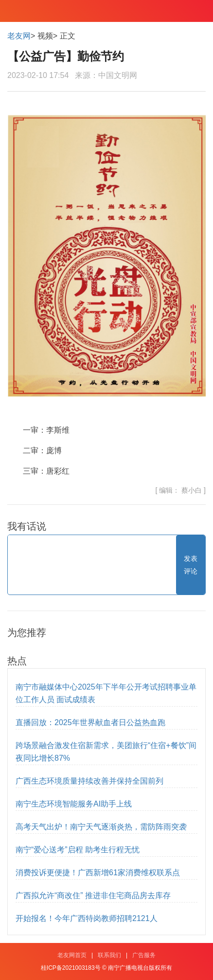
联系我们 (109, 955)
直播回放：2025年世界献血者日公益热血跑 (90, 722)
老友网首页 (72, 955)
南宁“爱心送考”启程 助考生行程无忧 (78, 850)
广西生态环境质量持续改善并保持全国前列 (89, 781)
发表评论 (191, 565)
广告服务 (144, 955)
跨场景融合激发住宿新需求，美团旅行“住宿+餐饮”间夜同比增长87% (106, 752)
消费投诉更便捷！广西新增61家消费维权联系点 (98, 873)
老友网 (19, 36)
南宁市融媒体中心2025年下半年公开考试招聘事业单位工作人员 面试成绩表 (106, 693)
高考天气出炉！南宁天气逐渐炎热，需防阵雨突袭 (101, 827)
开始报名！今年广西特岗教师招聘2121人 (87, 918)
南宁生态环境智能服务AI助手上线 (74, 804)
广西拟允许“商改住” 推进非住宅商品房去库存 (93, 895)
